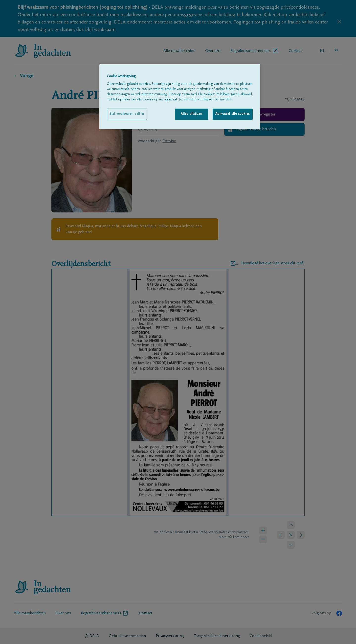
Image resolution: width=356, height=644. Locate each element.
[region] (180, 97)
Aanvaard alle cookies (233, 114)
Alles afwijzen (191, 114)
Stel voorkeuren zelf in (127, 114)
